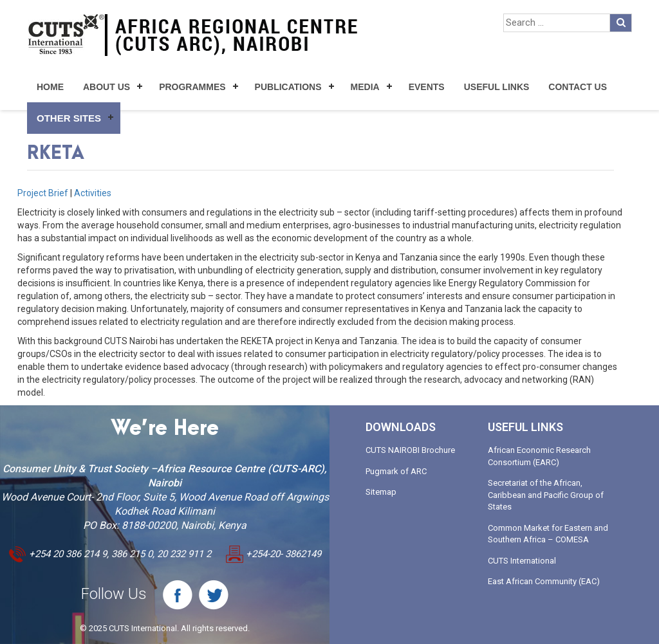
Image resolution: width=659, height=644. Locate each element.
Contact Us (578, 87)
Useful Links (497, 87)
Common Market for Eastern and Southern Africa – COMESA (548, 534)
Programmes (192, 87)
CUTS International (522, 561)
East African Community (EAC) (544, 581)
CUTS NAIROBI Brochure (410, 450)
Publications (288, 87)
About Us (107, 87)
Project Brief (43, 193)
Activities (93, 193)
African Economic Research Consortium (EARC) (539, 456)
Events (427, 87)
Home (50, 87)
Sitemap (381, 492)
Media (365, 87)
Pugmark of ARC (396, 471)
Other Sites (69, 118)
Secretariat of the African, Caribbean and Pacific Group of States (546, 495)
